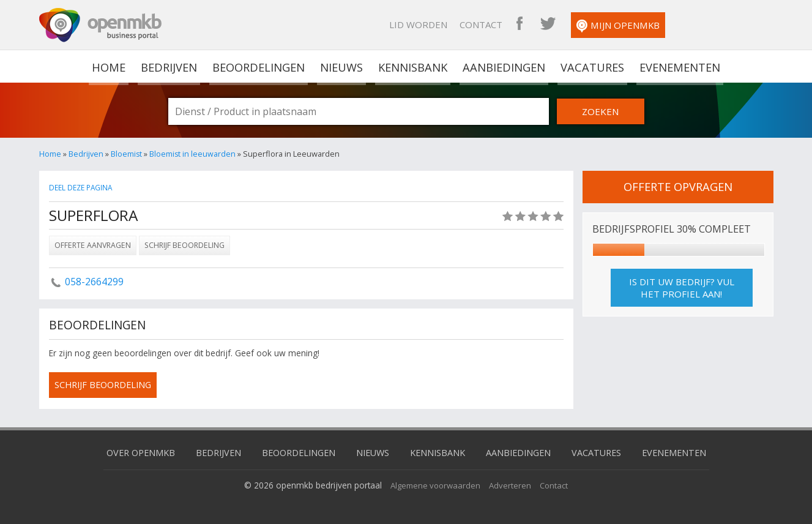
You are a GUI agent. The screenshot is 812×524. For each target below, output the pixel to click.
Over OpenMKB (131, 451)
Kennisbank (413, 66)
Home (50, 154)
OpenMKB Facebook (616, 24)
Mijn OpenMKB (715, 26)
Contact (578, 24)
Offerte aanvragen (93, 245)
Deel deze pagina (83, 188)
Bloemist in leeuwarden (193, 154)
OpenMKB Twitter (644, 24)
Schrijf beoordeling (184, 245)
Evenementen (678, 66)
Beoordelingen (259, 66)
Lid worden (515, 24)
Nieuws (342, 66)
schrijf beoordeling (106, 385)
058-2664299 (94, 281)
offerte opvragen (678, 187)
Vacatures (591, 66)
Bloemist (127, 154)
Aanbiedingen (504, 66)
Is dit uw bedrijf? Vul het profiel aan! (682, 288)
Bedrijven (169, 66)
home (110, 66)
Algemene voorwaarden (435, 484)
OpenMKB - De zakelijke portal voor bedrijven (100, 25)
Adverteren (512, 484)
